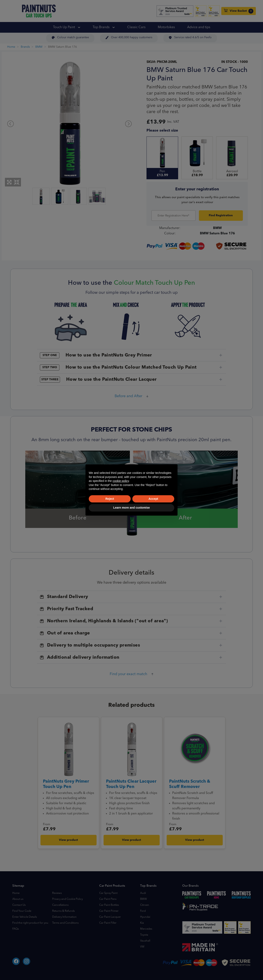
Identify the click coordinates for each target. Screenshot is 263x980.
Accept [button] (153, 499)
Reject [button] (110, 499)
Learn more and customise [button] (131, 508)
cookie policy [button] (121, 481)
